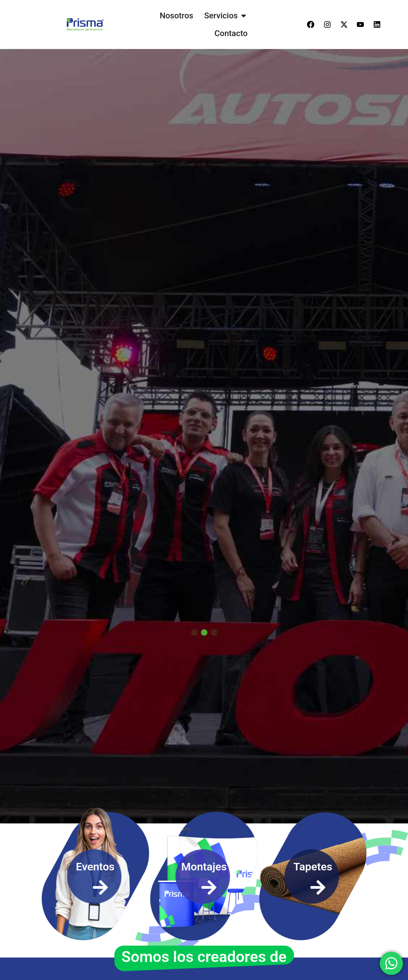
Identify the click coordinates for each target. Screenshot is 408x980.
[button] (194, 642)
